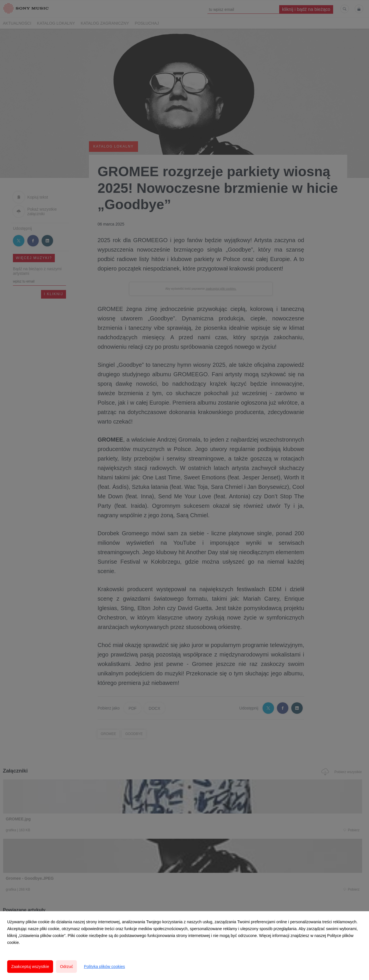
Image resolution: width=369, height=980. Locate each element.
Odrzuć (66, 967)
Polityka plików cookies (104, 967)
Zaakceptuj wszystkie (30, 967)
